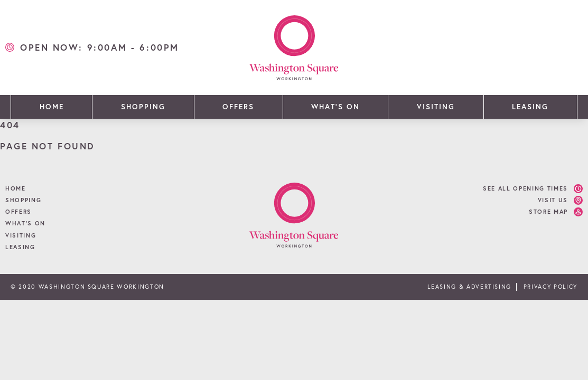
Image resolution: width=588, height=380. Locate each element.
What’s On (335, 107)
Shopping (143, 107)
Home (52, 107)
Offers (238, 107)
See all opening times (525, 188)
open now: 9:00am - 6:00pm (100, 47)
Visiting (436, 107)
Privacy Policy (550, 287)
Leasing (530, 107)
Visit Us (553, 200)
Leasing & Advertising (469, 287)
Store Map (548, 212)
